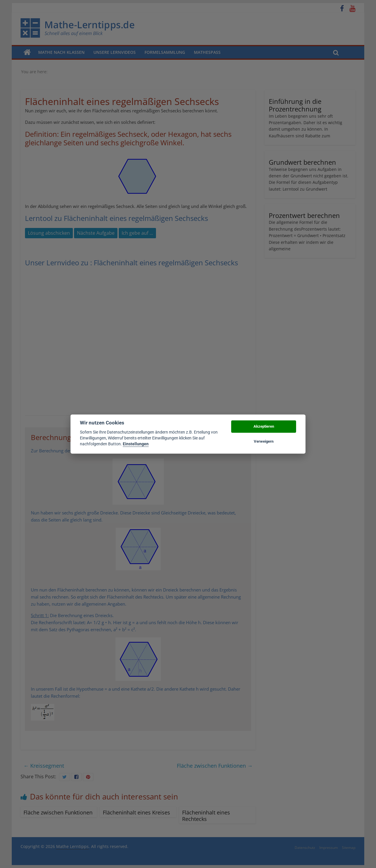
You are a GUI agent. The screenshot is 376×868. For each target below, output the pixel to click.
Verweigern (264, 441)
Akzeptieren (264, 427)
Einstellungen (136, 444)
